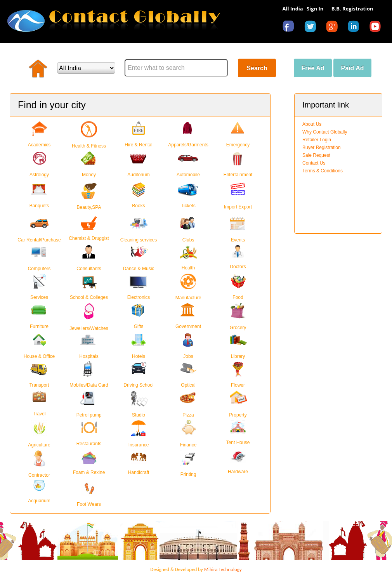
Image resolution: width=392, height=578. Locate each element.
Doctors (238, 267)
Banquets (39, 206)
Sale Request (316, 155)
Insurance (139, 445)
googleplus (334, 28)
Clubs (188, 240)
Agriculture (39, 445)
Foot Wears (89, 504)
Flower (238, 385)
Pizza (188, 415)
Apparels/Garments (188, 145)
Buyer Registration (322, 148)
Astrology (39, 175)
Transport (39, 385)
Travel (39, 414)
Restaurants (89, 444)
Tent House (238, 443)
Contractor (39, 475)
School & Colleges (89, 297)
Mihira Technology (223, 569)
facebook (291, 28)
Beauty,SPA (89, 207)
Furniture (39, 326)
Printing (188, 474)
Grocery (238, 328)
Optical (188, 385)
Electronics (139, 297)
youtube (377, 28)
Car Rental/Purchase (39, 240)
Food (238, 297)
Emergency (238, 145)
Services (39, 297)
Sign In (315, 9)
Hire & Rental (138, 145)
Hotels (139, 356)
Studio (139, 415)
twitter (312, 28)
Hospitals (89, 356)
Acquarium (39, 500)
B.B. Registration (352, 9)
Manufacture (188, 298)
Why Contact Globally (325, 132)
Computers (39, 269)
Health (188, 268)
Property (238, 415)
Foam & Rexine (89, 472)
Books (138, 206)
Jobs (188, 356)
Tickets (188, 206)
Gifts (139, 326)
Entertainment (238, 175)
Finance (188, 445)
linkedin (356, 28)
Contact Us (314, 163)
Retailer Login (317, 140)
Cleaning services (139, 240)
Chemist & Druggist (89, 238)
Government (188, 326)
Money (89, 175)
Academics (39, 145)
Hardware (238, 472)
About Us (312, 124)
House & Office (39, 356)
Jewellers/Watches (89, 328)
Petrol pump (89, 415)
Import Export (238, 207)
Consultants (89, 269)
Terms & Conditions (323, 171)
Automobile (188, 175)
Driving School (138, 385)
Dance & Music (139, 269)
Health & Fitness (89, 146)
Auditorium (138, 175)
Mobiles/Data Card (89, 385)
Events (238, 240)
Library (238, 356)
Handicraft (139, 472)
